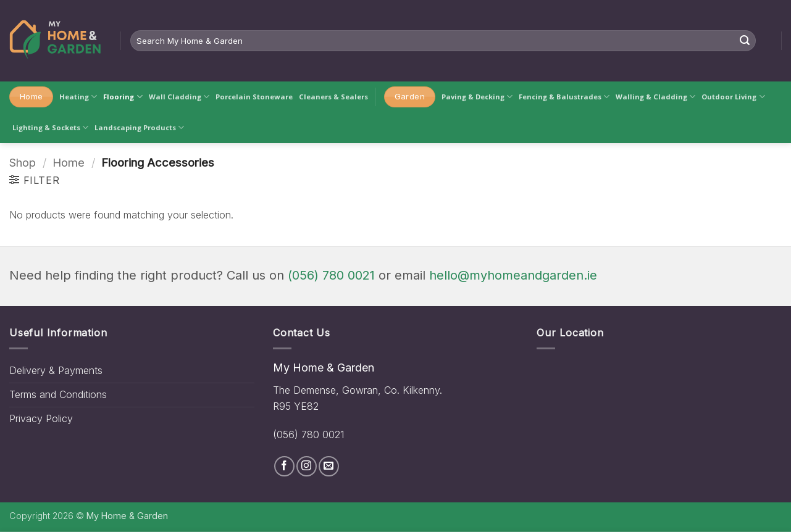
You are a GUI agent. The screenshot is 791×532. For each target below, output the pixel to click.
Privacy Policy (41, 418)
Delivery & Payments (56, 370)
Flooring (123, 97)
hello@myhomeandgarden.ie (513, 275)
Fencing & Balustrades (564, 97)
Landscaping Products (139, 127)
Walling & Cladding (655, 97)
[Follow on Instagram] (307, 466)
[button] (34, 180)
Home (69, 162)
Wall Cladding (179, 97)
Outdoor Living (733, 97)
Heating (78, 97)
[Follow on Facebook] (284, 466)
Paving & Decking (477, 97)
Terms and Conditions (58, 394)
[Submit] (745, 41)
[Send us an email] (329, 466)
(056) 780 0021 (331, 275)
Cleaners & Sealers (333, 97)
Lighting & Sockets (50, 127)
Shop (23, 162)
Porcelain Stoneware (254, 97)
